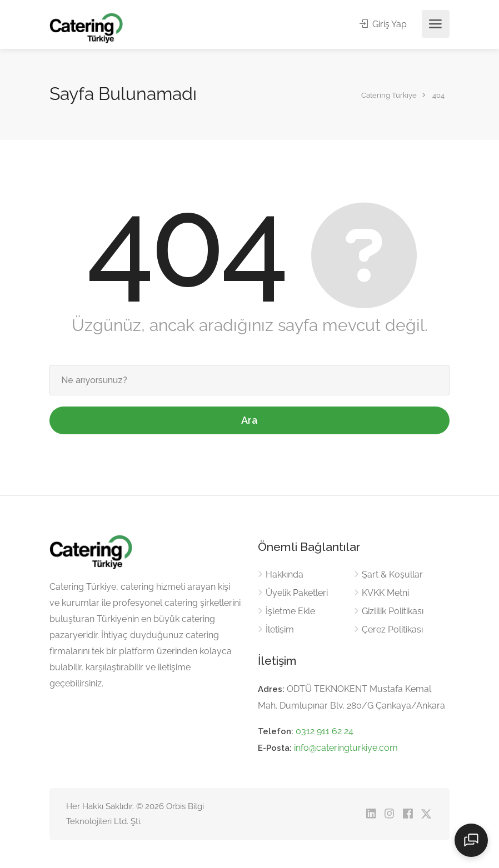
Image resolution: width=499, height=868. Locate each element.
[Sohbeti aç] (471, 840)
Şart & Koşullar (392, 575)
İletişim (280, 629)
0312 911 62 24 (325, 731)
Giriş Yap (383, 24)
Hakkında (285, 575)
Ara (249, 420)
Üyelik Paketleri (297, 593)
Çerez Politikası (392, 629)
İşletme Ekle (290, 611)
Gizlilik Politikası (393, 611)
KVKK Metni (385, 593)
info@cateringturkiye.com (346, 748)
